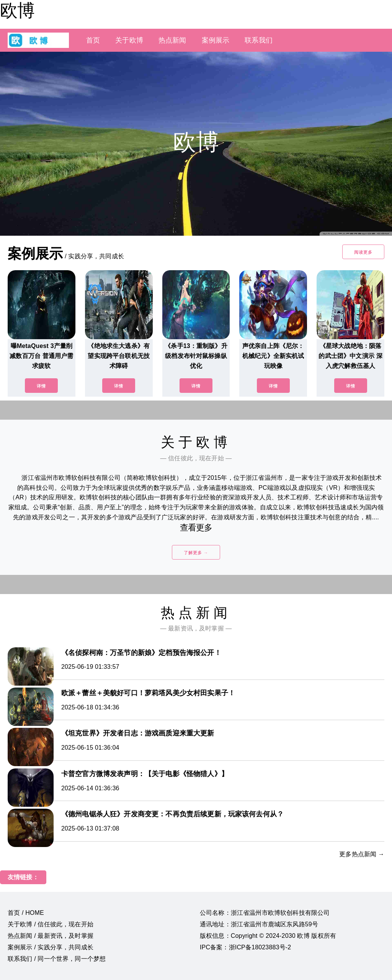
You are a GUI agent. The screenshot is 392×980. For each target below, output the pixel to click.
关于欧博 (129, 40)
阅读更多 (363, 252)
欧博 (17, 10)
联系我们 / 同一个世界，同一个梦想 (57, 959)
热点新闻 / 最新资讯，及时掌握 (51, 936)
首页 (93, 40)
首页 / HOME (26, 913)
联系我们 (259, 40)
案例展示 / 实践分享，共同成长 (51, 947)
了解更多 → (196, 553)
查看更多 (196, 528)
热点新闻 (172, 40)
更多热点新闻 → (362, 854)
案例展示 (216, 40)
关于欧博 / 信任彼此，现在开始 (51, 924)
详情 (41, 386)
